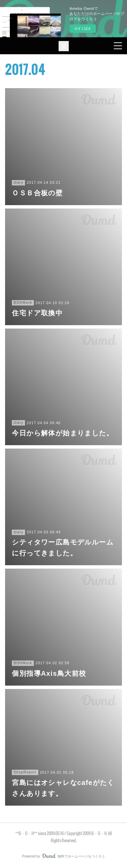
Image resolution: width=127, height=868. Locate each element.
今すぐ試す (83, 29)
